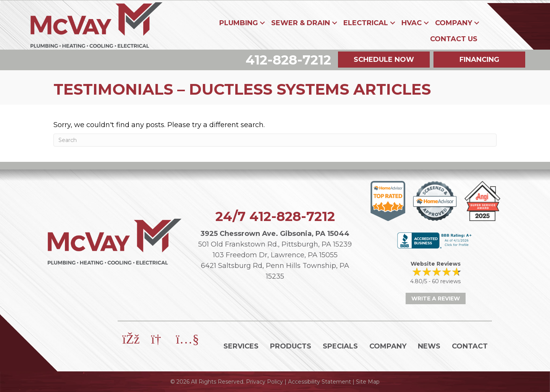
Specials (340, 346)
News (429, 346)
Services (241, 346)
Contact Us (454, 39)
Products (291, 346)
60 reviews (446, 281)
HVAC (412, 23)
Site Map (368, 382)
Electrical (366, 23)
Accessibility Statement (319, 382)
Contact (470, 346)
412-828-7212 (292, 216)
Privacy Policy (264, 382)
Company (454, 23)
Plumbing (239, 23)
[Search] (275, 140)
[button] (262, 23)
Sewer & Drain (301, 23)
